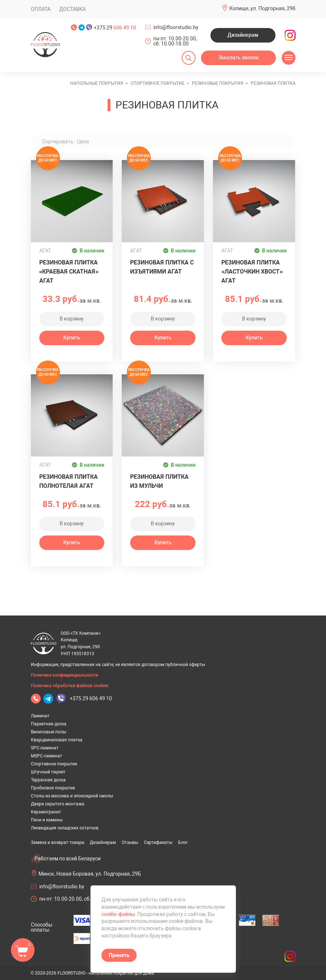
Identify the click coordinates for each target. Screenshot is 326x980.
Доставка (73, 9)
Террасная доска (48, 780)
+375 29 (115, 28)
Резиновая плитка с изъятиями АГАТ (162, 267)
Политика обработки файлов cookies (70, 686)
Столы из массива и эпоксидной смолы (72, 796)
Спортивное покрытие (54, 764)
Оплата (41, 9)
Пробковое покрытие (53, 788)
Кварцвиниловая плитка (57, 740)
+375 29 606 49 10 (91, 698)
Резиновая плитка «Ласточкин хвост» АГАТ (252, 272)
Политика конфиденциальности (65, 675)
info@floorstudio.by (176, 27)
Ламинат (40, 716)
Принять (119, 955)
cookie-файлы (118, 914)
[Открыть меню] (289, 58)
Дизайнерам (243, 35)
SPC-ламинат (45, 748)
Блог (183, 842)
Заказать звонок (238, 57)
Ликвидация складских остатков (65, 828)
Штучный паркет (48, 772)
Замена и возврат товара (58, 842)
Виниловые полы (49, 732)
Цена (83, 142)
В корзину (72, 319)
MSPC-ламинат (47, 756)
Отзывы (130, 842)
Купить (72, 338)
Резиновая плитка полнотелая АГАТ (69, 481)
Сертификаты (158, 842)
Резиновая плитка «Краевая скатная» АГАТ (69, 272)
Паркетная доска (49, 724)
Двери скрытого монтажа (58, 804)
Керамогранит (46, 812)
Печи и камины (47, 820)
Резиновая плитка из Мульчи (159, 481)
